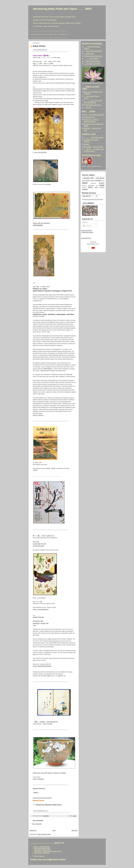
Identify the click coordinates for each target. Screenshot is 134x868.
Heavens (92, 180)
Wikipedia (86, 144)
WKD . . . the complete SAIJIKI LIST (94, 115)
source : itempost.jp (38, 779)
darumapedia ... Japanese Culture (93, 147)
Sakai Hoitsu (39, 46)
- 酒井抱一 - (36, 793)
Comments (87, 226)
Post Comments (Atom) (44, 834)
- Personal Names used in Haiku (93, 56)
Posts (86, 222)
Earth (88, 180)
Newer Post (33, 830)
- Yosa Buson (99, 178)
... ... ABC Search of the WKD (92, 64)
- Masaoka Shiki (88, 178)
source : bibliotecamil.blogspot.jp (42, 666)
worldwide (85, 189)
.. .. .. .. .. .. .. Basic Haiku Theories (93, 137)
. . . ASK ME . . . (88, 108)
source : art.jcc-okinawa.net (41, 609)
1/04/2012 (46, 816)
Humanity (98, 180)
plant (97, 186)
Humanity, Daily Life (89, 117)
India (103, 181)
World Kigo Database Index (42, 848)
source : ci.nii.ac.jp (38, 415)
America (84, 180)
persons (102, 183)
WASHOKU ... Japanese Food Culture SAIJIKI (48, 851)
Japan (85, 183)
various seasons (99, 187)
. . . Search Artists (89, 54)
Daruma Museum (39, 856)
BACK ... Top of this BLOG (42, 847)
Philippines (84, 186)
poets (74, 816)
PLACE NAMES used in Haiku (92, 105)
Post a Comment (37, 824)
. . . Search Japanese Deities (92, 61)
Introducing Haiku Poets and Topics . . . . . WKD (62, 9)
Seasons (84, 187)
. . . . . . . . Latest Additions (91, 59)
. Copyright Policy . (86, 238)
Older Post (75, 830)
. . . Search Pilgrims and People (93, 51)
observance (93, 183)
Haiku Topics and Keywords (42, 850)
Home (54, 830)
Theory (90, 187)
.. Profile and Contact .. (87, 232)
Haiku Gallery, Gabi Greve (42, 853)
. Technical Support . (86, 230)
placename (91, 185)
